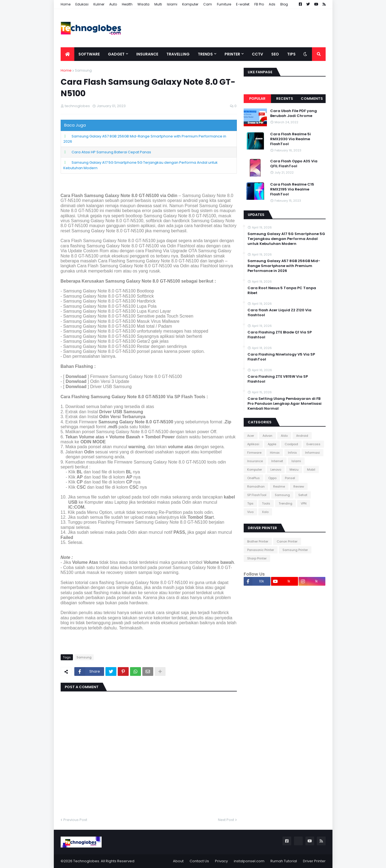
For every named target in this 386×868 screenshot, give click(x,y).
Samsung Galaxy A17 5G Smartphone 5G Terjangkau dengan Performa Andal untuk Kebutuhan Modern (286, 239)
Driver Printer (314, 861)
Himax (275, 453)
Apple (272, 444)
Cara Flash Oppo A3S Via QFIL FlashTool (294, 164)
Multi (158, 4)
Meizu (294, 470)
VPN (304, 503)
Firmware (254, 453)
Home (66, 4)
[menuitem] (67, 54)
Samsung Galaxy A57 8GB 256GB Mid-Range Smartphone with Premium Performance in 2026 (145, 139)
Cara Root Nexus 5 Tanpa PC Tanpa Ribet (282, 291)
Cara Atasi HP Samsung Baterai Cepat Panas (111, 152)
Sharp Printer (257, 558)
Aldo (284, 436)
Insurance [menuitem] (147, 54)
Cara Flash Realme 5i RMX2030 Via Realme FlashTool (291, 139)
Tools (266, 503)
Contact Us (199, 861)
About (178, 861)
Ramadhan (256, 486)
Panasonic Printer (261, 550)
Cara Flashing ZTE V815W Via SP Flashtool (278, 379)
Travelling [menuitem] (178, 54)
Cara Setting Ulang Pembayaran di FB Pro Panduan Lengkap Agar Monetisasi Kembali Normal (285, 404)
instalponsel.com (249, 861)
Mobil (311, 470)
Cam (208, 4)
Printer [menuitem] (232, 54)
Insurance (255, 461)
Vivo (250, 512)
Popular (257, 99)
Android (302, 436)
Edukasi (82, 4)
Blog (284, 4)
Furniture (224, 4)
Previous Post (75, 820)
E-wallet (243, 4)
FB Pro (259, 4)
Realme (279, 486)
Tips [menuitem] (291, 54)
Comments (312, 99)
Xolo (265, 512)
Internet (277, 461)
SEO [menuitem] (275, 54)
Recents (285, 99)
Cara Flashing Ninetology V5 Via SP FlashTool (281, 357)
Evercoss (313, 444)
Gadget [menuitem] (116, 54)
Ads (272, 4)
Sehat (303, 495)
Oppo (272, 478)
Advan (267, 436)
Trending (285, 503)
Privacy (221, 861)
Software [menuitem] (89, 54)
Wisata (143, 4)
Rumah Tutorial (284, 861)
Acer (251, 436)
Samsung (83, 70)
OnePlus (254, 478)
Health (127, 4)
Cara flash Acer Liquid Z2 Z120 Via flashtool (279, 313)
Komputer (190, 4)
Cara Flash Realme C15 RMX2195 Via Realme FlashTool (292, 189)
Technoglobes (86, 861)
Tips (250, 503)
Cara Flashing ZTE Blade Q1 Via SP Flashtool (280, 335)
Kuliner (99, 4)
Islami (172, 4)
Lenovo (276, 470)
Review (299, 486)
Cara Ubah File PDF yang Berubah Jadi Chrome (294, 113)
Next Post (226, 820)
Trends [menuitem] (205, 54)
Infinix (292, 453)
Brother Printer (258, 541)
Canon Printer (287, 541)
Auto (113, 4)
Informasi (313, 453)
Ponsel (290, 478)
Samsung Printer (295, 550)
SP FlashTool (257, 495)
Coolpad (291, 444)
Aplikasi (253, 444)
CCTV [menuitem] (257, 54)
